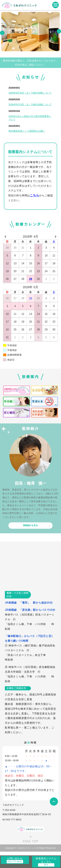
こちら (34, 195)
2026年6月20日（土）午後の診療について (30, 93)
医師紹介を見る (30, 525)
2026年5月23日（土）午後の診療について (30, 104)
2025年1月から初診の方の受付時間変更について (30, 118)
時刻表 (9, 660)
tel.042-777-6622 (12, 820)
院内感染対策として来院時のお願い (27, 131)
